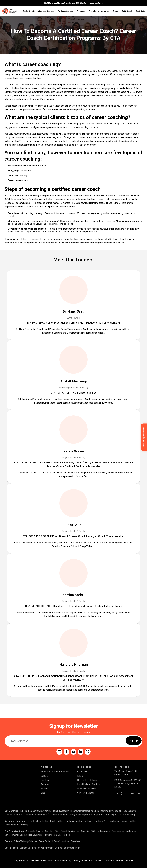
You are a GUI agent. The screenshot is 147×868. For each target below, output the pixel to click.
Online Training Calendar (25, 841)
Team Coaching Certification (40, 821)
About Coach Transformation (55, 772)
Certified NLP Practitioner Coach (111, 821)
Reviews (45, 784)
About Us (105, 11)
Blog (43, 793)
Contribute (140, 11)
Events (115, 11)
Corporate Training (34, 831)
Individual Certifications (89, 784)
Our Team (45, 780)
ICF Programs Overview (32, 811)
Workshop (93, 11)
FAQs (80, 776)
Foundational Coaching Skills (85, 811)
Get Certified (28, 11)
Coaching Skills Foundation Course (62, 831)
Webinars (81, 11)
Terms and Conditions (113, 861)
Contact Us (83, 772)
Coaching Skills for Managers (96, 831)
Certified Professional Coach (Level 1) (120, 811)
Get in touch (127, 11)
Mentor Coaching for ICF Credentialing (116, 815)
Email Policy (95, 861)
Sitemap (130, 861)
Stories (44, 789)
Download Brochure (87, 789)
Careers (45, 776)
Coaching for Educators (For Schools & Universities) (45, 835)
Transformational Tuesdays (67, 841)
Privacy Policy (80, 861)
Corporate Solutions (87, 780)
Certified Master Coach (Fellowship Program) (73, 815)
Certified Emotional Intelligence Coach (74, 821)
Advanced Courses (46, 11)
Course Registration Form (68, 848)
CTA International (86, 793)
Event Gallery (45, 841)
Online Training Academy (57, 811)
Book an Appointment (43, 848)
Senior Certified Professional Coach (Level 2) (27, 815)
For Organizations (65, 11)
